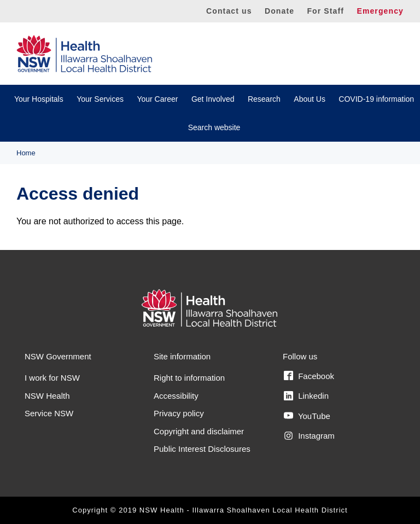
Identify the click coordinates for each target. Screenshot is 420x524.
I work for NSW (52, 378)
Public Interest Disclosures (202, 449)
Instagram (309, 436)
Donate (279, 11)
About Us (310, 99)
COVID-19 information (376, 99)
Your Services (100, 99)
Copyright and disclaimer (199, 431)
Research (264, 99)
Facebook (309, 376)
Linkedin (306, 396)
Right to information (189, 378)
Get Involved (213, 99)
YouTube (307, 416)
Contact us (229, 11)
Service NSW (49, 413)
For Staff (325, 11)
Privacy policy (179, 413)
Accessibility (176, 396)
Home (26, 153)
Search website (214, 127)
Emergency (380, 11)
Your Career (157, 99)
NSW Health (47, 396)
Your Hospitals (39, 99)
